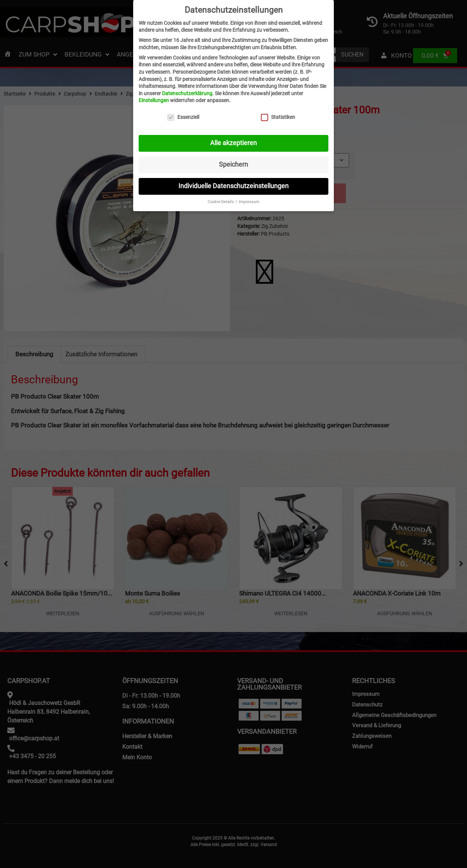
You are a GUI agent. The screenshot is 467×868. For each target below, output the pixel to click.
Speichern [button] (233, 164)
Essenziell (183, 117)
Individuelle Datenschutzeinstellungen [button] (233, 186)
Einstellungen (154, 100)
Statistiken (278, 117)
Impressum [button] (249, 202)
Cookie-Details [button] (221, 202)
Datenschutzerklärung (187, 93)
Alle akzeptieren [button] (233, 143)
